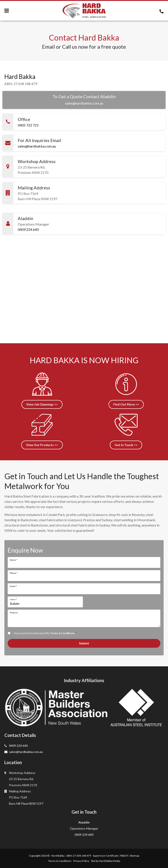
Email (13, 586)
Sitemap (134, 856)
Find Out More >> (126, 404)
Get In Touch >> (126, 445)
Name (14, 560)
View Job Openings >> (42, 404)
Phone (14, 573)
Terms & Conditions (63, 633)
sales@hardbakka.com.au (84, 103)
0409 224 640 (28, 229)
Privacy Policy (81, 861)
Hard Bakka (58, 856)
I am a (13, 599)
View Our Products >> (42, 445)
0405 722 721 (28, 125)
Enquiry (14, 612)
